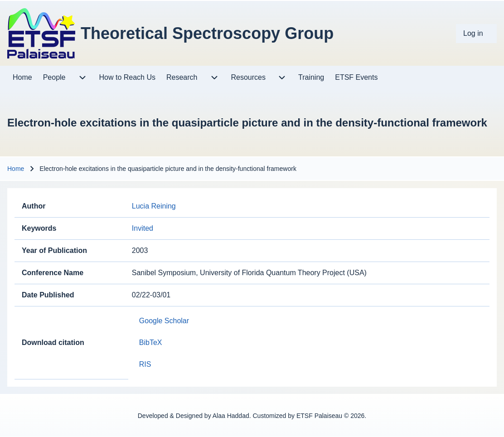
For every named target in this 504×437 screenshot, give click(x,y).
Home (16, 169)
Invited (143, 228)
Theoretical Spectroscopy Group (207, 33)
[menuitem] (476, 34)
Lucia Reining (154, 206)
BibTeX (151, 342)
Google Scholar (164, 321)
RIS (145, 364)
